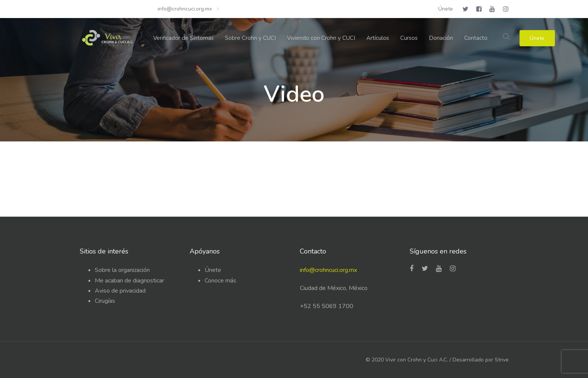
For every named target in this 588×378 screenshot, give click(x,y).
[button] (506, 37)
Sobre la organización (122, 270)
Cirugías (105, 301)
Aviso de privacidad (120, 291)
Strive (502, 360)
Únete (213, 270)
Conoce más (220, 281)
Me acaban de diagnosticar (129, 281)
